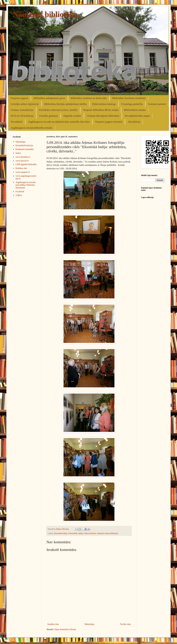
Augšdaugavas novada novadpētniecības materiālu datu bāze (59, 122)
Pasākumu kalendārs (25, 149)
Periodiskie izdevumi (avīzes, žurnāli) (58, 110)
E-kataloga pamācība (132, 104)
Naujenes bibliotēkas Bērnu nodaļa (101, 110)
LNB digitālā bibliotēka (26, 164)
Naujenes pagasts (19, 98)
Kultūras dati (21, 168)
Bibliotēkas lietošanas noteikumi (129, 98)
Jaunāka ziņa (53, 624)
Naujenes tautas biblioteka (108, 533)
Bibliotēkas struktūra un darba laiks (89, 98)
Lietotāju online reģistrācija (25, 104)
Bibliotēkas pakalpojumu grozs (49, 98)
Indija (81, 533)
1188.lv (19, 195)
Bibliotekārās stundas (135, 110)
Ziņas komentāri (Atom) (65, 629)
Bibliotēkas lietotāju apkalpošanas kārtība (65, 104)
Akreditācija (134, 122)
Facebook (20, 192)
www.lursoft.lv (22, 161)
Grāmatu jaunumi (157, 104)
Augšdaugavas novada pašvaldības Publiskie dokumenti (26, 185)
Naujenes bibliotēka (45, 14)
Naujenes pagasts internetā (109, 122)
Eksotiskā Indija (61, 533)
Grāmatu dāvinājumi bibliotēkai (103, 116)
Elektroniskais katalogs (104, 104)
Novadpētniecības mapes (137, 116)
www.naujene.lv (23, 172)
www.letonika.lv (23, 157)
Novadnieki (17, 122)
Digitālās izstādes (72, 116)
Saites (18, 153)
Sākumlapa (89, 624)
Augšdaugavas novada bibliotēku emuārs (32, 128)
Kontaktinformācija (24, 145)
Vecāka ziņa (125, 624)
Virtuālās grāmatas (48, 116)
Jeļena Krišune (90, 533)
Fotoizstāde (73, 533)
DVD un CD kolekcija (22, 116)
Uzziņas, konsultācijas (22, 110)
